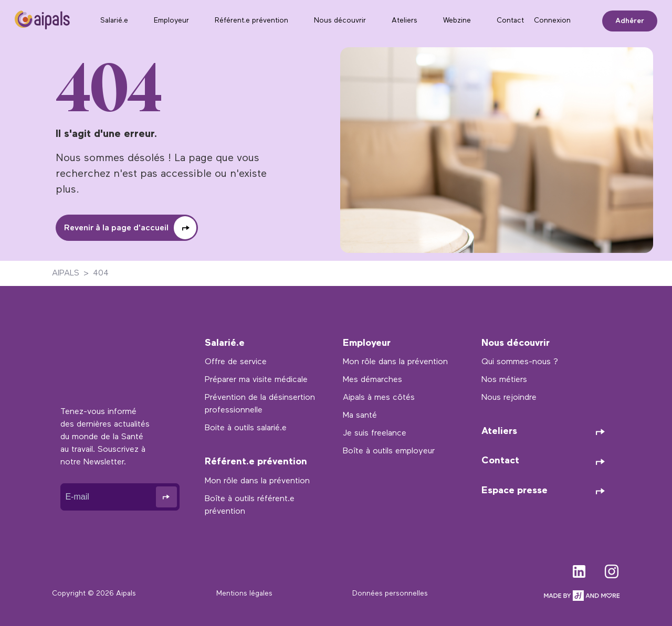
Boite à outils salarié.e (246, 428)
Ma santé (360, 416)
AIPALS (66, 273)
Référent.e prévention (251, 21)
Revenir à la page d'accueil (116, 228)
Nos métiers (504, 380)
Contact (510, 21)
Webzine (457, 21)
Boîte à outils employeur (389, 451)
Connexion (552, 21)
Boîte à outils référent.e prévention (250, 505)
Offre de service (236, 362)
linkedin (579, 569)
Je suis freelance (375, 433)
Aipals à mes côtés (379, 398)
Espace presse (514, 491)
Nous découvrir (340, 21)
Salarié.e (114, 21)
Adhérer (630, 21)
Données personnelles (390, 594)
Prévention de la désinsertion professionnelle (260, 404)
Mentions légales (244, 594)
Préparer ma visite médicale (256, 380)
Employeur (171, 21)
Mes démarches (372, 380)
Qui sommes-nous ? (520, 362)
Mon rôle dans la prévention (257, 481)
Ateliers (405, 21)
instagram (612, 569)
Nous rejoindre (509, 398)
